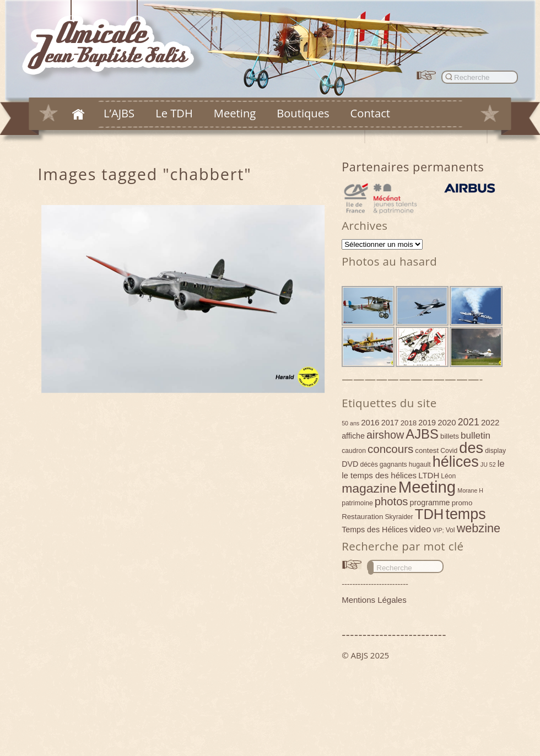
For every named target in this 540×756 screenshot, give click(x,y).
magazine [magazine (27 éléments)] (369, 488)
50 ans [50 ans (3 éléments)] (350, 423)
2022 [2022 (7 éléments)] (490, 422)
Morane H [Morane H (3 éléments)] (470, 490)
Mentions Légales (374, 600)
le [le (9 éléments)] (501, 463)
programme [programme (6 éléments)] (430, 503)
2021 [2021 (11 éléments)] (469, 422)
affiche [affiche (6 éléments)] (353, 436)
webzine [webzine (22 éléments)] (479, 528)
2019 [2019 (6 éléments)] (427, 423)
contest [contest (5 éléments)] (427, 450)
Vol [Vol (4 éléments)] (450, 530)
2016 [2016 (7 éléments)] (370, 422)
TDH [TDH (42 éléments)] (430, 514)
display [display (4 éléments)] (495, 451)
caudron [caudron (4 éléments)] (354, 451)
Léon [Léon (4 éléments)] (448, 476)
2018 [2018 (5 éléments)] (409, 423)
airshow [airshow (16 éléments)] (385, 435)
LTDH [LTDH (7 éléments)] (429, 475)
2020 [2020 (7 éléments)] (447, 422)
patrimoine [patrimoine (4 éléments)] (357, 503)
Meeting (235, 113)
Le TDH (174, 113)
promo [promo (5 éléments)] (462, 503)
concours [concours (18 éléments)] (390, 449)
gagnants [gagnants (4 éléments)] (393, 465)
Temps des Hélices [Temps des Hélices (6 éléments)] (375, 530)
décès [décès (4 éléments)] (369, 465)
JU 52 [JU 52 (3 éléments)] (488, 465)
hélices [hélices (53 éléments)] (456, 462)
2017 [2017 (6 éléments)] (390, 423)
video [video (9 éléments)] (420, 529)
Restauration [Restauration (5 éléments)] (362, 517)
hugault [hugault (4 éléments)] (420, 465)
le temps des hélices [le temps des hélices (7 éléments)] (379, 475)
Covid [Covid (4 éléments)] (449, 451)
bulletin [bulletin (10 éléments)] (476, 436)
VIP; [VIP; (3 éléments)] (438, 530)
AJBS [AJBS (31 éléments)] (422, 434)
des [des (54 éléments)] (471, 448)
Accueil (78, 114)
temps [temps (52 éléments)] (465, 514)
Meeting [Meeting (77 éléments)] (427, 487)
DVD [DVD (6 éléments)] (350, 464)
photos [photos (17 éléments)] (391, 501)
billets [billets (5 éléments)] (450, 436)
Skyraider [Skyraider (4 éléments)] (399, 517)
